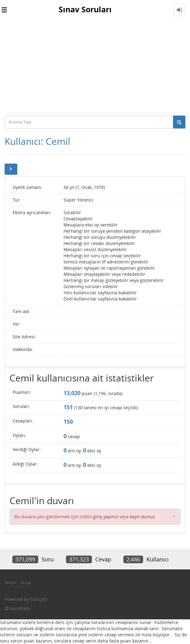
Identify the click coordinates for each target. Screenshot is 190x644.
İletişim (10, 583)
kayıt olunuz (142, 517)
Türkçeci (39, 599)
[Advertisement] (95, 66)
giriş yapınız (106, 517)
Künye (26, 583)
